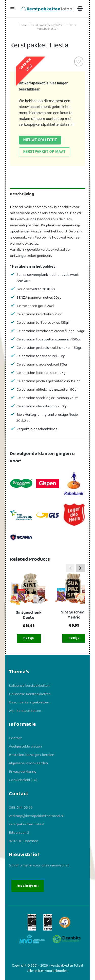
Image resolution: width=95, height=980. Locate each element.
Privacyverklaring (23, 772)
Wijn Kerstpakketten (25, 711)
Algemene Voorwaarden (28, 763)
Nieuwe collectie (40, 140)
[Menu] (13, 9)
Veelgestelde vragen (25, 747)
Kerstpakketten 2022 (45, 25)
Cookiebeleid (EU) (23, 780)
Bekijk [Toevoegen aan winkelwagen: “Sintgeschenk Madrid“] (74, 638)
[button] (80, 568)
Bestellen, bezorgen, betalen (32, 755)
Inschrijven (27, 886)
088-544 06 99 (21, 808)
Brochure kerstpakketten (57, 27)
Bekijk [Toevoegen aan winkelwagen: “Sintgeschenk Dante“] (29, 638)
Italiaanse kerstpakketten (29, 686)
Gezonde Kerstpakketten (29, 702)
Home (23, 25)
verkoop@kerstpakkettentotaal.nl (47, 124)
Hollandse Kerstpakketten (30, 694)
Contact (15, 738)
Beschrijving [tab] (22, 194)
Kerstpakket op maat (44, 152)
